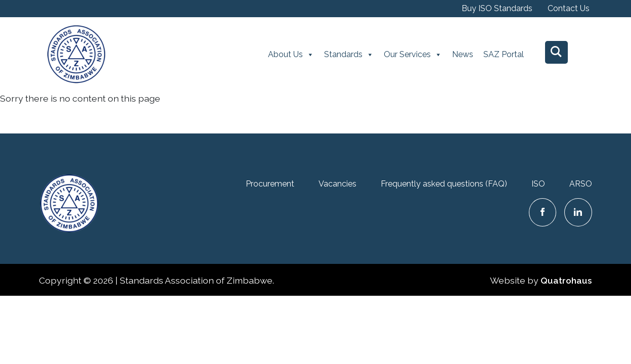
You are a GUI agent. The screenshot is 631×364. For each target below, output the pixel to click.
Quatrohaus (566, 280)
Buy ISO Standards (497, 8)
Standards (349, 55)
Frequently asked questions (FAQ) (444, 184)
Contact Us (569, 8)
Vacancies (337, 184)
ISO (538, 184)
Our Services (413, 55)
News (463, 54)
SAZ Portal (504, 54)
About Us (291, 55)
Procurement (270, 184)
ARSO (581, 184)
